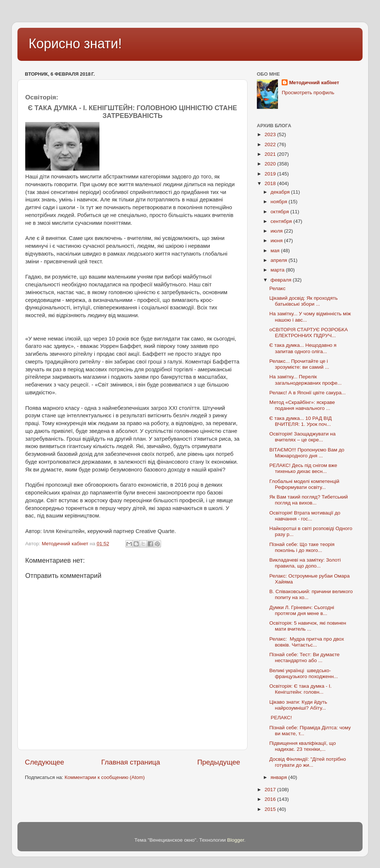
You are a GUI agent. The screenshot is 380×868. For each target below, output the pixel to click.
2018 (271, 183)
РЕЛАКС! (281, 718)
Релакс (278, 288)
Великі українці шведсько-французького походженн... (304, 673)
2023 (271, 134)
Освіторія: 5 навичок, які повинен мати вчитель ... (308, 626)
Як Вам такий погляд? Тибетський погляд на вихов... (309, 500)
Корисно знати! (75, 44)
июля (277, 231)
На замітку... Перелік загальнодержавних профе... (306, 380)
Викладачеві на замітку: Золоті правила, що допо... (305, 563)
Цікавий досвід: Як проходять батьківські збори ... (304, 301)
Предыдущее (219, 762)
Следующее (45, 762)
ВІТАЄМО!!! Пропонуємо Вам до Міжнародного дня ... (307, 453)
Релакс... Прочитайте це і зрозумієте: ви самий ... (299, 364)
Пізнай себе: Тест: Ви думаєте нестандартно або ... (304, 657)
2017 (271, 790)
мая (276, 251)
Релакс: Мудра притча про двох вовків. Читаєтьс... (307, 642)
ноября (279, 202)
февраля (282, 280)
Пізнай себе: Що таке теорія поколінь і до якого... (302, 547)
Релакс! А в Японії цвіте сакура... (308, 393)
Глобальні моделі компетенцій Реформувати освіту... (304, 484)
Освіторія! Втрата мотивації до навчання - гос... (305, 516)
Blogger (236, 840)
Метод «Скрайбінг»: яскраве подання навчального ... (302, 405)
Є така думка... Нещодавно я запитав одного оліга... (303, 348)
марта (278, 270)
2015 (271, 809)
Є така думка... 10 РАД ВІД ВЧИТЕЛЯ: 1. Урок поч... (301, 421)
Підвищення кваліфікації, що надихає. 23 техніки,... (303, 746)
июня (277, 241)
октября (280, 212)
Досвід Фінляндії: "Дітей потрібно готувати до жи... (308, 762)
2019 (271, 174)
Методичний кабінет (314, 83)
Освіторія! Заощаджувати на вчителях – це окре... (303, 437)
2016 (271, 799)
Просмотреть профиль (308, 93)
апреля (279, 260)
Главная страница (131, 762)
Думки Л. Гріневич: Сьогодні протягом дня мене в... (302, 610)
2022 (271, 144)
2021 (271, 154)
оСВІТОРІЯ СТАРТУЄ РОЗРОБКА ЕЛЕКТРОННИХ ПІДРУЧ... (309, 333)
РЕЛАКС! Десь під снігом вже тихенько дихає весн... (303, 468)
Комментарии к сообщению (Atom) (105, 777)
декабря (281, 192)
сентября (282, 221)
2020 (271, 164)
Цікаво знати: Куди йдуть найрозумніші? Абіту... (298, 705)
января (279, 777)
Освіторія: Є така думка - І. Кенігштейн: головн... (301, 689)
